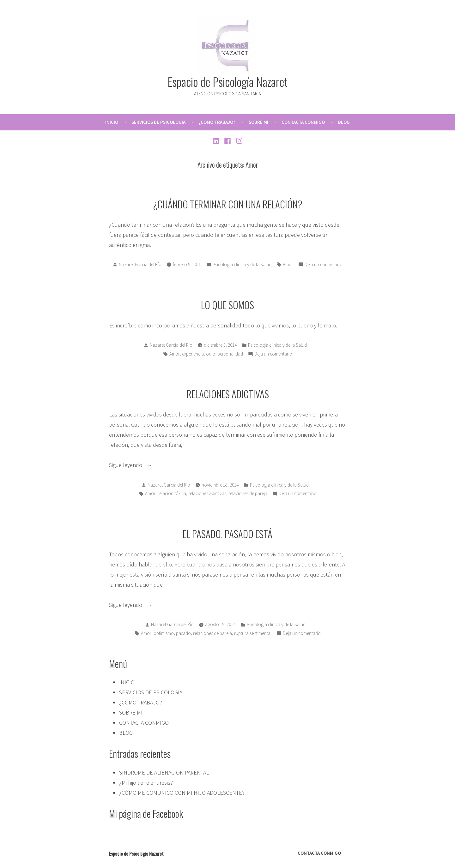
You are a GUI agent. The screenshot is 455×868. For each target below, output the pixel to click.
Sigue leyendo (142, 465)
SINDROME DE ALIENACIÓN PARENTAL (164, 772)
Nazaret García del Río (140, 264)
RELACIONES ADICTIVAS (228, 394)
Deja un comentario (324, 265)
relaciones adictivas (207, 493)
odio (211, 354)
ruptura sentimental (253, 633)
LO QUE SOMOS (227, 305)
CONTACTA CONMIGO (303, 122)
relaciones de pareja (248, 493)
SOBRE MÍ (258, 122)
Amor (288, 264)
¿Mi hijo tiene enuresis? (146, 783)
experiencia (193, 354)
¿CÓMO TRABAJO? (217, 122)
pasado (183, 633)
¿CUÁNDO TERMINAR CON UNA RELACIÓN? (228, 204)
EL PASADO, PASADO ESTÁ (227, 534)
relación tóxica (172, 493)
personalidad (230, 354)
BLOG (344, 122)
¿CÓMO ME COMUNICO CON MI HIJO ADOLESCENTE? (182, 793)
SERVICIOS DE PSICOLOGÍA (158, 122)
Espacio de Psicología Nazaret (227, 81)
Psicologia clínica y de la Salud (242, 264)
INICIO (112, 122)
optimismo (164, 633)
